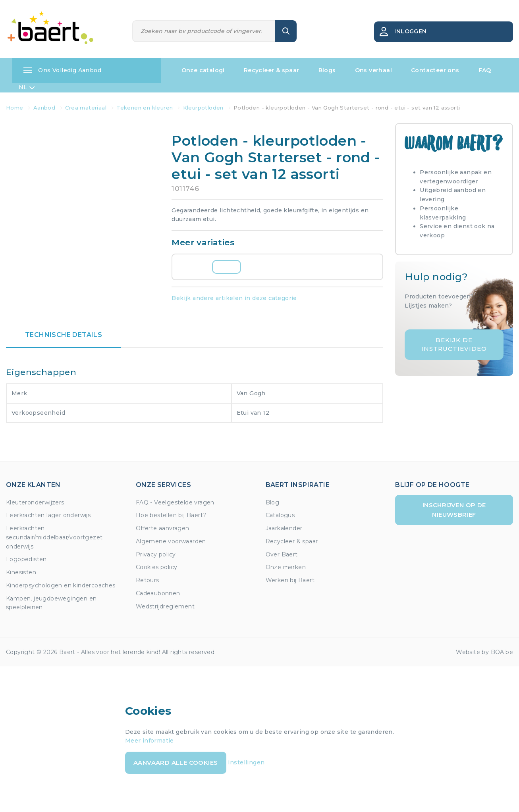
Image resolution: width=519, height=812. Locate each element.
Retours (148, 580)
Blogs (327, 70)
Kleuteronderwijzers (35, 502)
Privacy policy (156, 554)
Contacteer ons (435, 70)
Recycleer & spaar (272, 70)
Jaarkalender (284, 528)
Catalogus (280, 515)
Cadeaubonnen (158, 593)
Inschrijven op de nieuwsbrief (454, 510)
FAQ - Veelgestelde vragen (175, 502)
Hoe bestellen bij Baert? (171, 515)
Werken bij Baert (290, 580)
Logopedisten (26, 559)
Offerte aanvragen (163, 528)
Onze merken (286, 567)
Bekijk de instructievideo (454, 344)
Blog (273, 502)
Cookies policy (157, 567)
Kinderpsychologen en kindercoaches (61, 585)
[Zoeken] (204, 31)
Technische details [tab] (64, 335)
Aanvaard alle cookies (176, 763)
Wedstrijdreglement (165, 606)
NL (27, 88)
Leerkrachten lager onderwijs (48, 515)
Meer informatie (150, 741)
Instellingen (246, 762)
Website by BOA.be (484, 652)
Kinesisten (21, 572)
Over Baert (282, 554)
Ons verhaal (373, 70)
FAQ (485, 70)
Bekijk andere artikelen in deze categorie (234, 298)
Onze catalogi (203, 70)
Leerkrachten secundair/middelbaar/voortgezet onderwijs (54, 537)
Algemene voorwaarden (171, 541)
